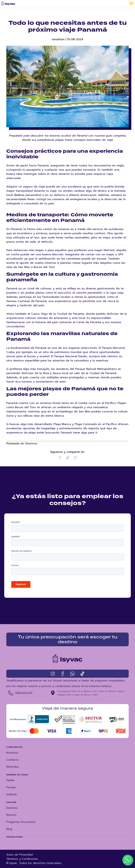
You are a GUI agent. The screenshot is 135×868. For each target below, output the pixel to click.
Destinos (31, 443)
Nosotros (12, 753)
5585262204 (24, 693)
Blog (9, 829)
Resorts (11, 815)
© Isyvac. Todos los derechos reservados (34, 863)
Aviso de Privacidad (20, 855)
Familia (10, 780)
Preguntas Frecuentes (21, 822)
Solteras (12, 794)
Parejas (11, 787)
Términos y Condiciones (22, 859)
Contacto (12, 760)
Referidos (13, 767)
